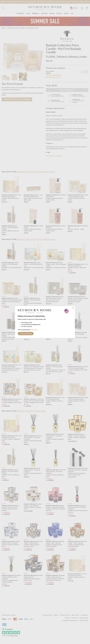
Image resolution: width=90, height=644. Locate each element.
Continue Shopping (26, 334)
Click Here (34, 330)
